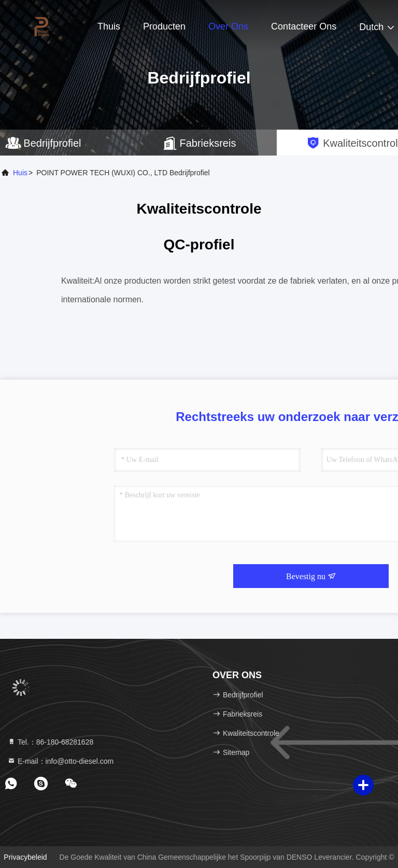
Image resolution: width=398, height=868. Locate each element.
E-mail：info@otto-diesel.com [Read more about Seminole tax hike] (60, 761)
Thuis (109, 26)
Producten (164, 26)
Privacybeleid (25, 857)
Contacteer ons (304, 26)
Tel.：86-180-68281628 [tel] (50, 742)
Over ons (228, 26)
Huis (20, 173)
